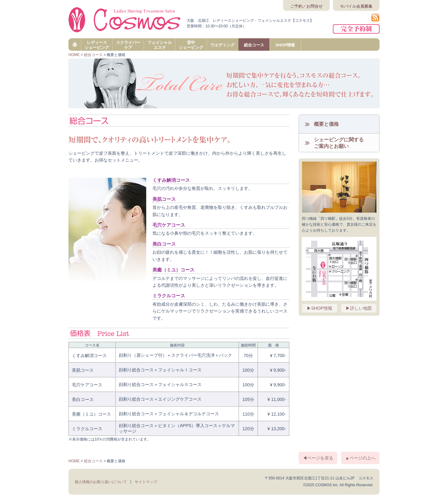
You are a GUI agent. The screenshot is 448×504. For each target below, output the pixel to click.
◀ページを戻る (318, 458)
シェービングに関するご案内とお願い (339, 143)
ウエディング (222, 45)
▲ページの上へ (360, 458)
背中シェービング (191, 45)
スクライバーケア (128, 45)
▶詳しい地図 (359, 308)
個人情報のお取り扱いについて (101, 482)
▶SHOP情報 (320, 308)
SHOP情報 (285, 45)
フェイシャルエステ (160, 45)
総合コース (254, 45)
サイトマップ (146, 482)
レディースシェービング (97, 45)
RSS (375, 18)
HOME (74, 55)
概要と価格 (326, 124)
